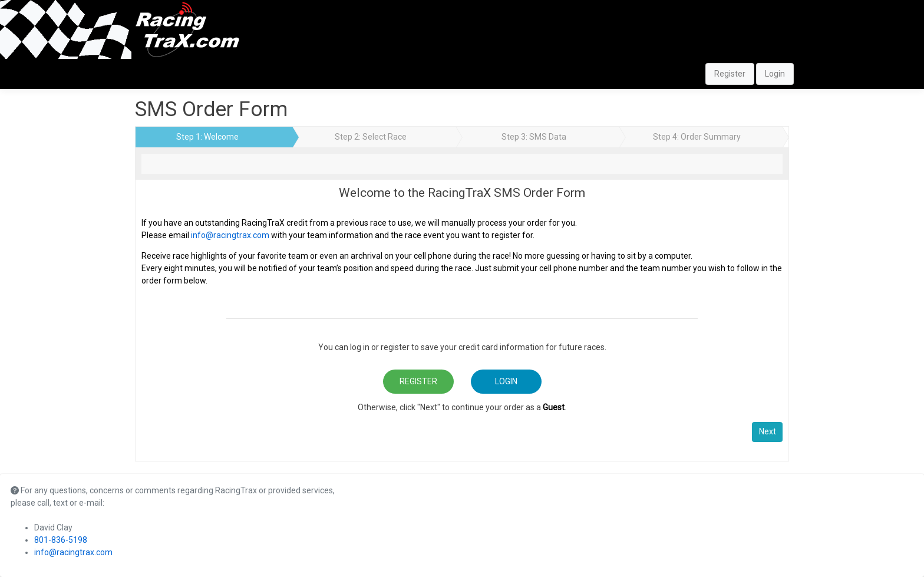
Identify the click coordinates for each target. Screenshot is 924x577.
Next (768, 431)
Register (730, 74)
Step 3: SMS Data (534, 137)
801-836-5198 (61, 540)
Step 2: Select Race (371, 137)
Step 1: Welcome (207, 137)
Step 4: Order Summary (697, 137)
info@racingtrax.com (230, 235)
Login (775, 74)
